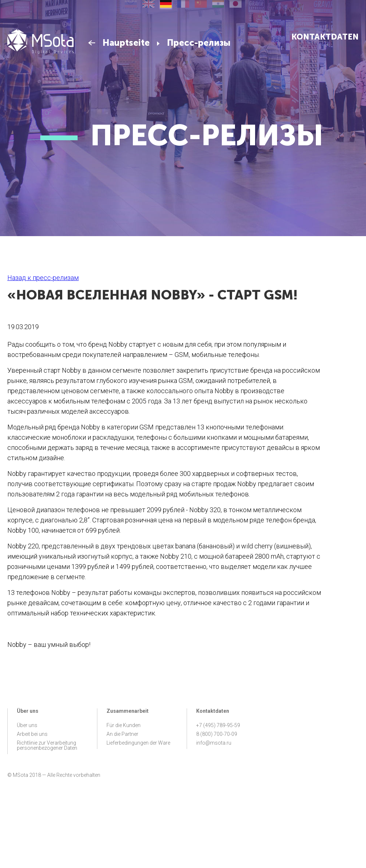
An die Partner (122, 734)
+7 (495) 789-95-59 (218, 725)
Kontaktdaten (325, 37)
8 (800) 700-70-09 (217, 734)
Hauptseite (126, 43)
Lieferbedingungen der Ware (138, 743)
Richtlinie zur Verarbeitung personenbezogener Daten (47, 745)
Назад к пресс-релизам (43, 278)
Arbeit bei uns (32, 734)
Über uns (27, 725)
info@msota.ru (214, 743)
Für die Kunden (124, 725)
